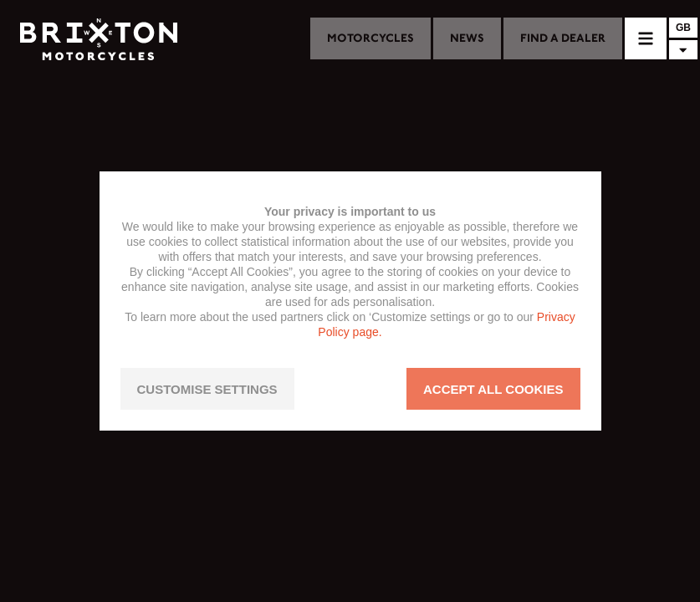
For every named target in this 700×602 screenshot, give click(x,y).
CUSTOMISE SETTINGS (207, 389)
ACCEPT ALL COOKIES (493, 389)
